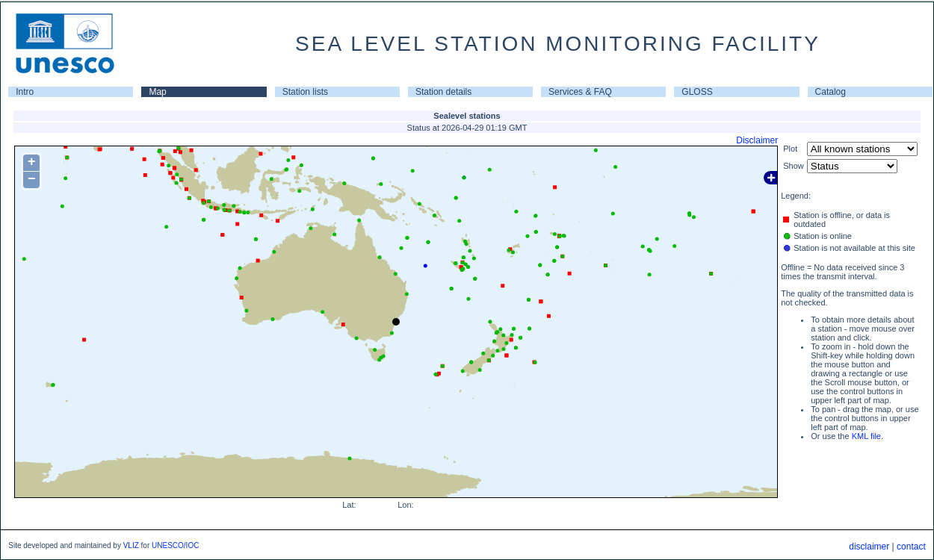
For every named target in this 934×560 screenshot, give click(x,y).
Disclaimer (757, 140)
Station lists (305, 92)
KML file (866, 436)
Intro (25, 92)
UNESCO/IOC (175, 545)
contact (911, 547)
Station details (443, 92)
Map (157, 92)
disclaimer (869, 547)
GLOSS (697, 92)
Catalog (831, 92)
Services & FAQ (580, 92)
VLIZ (131, 545)
